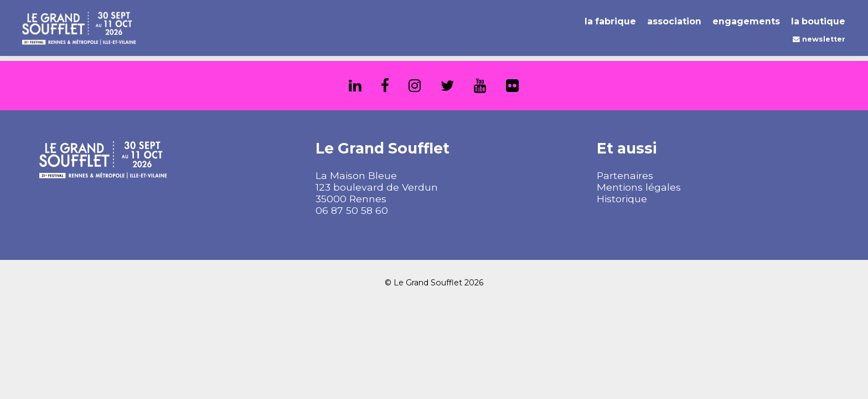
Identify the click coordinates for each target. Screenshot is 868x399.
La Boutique (818, 21)
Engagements (746, 21)
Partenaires (625, 175)
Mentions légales (639, 187)
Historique (622, 199)
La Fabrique (610, 21)
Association (674, 21)
